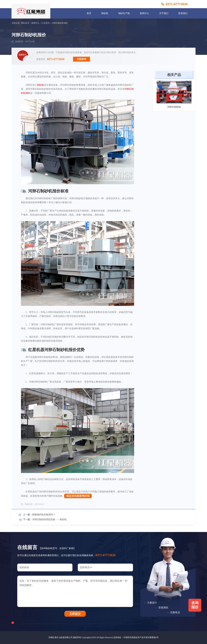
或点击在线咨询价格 (78, 496)
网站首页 (25, 23)
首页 (89, 13)
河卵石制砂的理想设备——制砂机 (49, 519)
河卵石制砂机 (174, 107)
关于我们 (164, 13)
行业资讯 (46, 23)
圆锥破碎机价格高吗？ (44, 515)
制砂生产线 (124, 13)
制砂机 (105, 13)
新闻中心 (144, 13)
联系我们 (183, 13)
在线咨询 (82, 59)
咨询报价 (195, 605)
